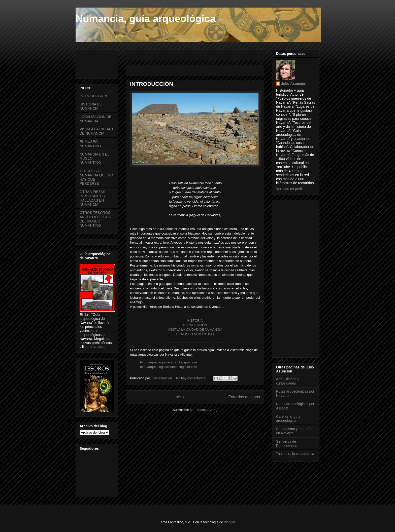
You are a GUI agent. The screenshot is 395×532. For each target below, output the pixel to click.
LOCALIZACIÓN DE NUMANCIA (95, 119)
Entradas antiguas (244, 397)
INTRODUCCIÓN (152, 84)
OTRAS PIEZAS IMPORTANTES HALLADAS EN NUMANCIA (92, 198)
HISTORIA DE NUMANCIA (91, 106)
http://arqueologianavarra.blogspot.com (168, 362)
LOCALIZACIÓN (195, 325)
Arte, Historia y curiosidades (288, 381)
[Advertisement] (171, 63)
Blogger (229, 522)
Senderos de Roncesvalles (287, 444)
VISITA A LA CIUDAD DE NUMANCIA (195, 330)
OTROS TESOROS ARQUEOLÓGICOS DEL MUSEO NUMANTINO (95, 219)
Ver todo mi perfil (289, 189)
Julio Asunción (294, 84)
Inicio (179, 397)
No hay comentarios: (192, 378)
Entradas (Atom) (205, 410)
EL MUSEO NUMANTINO (195, 334)
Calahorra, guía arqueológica (288, 419)
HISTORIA (195, 320)
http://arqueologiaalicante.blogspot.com (169, 367)
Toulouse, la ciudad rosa (295, 454)
